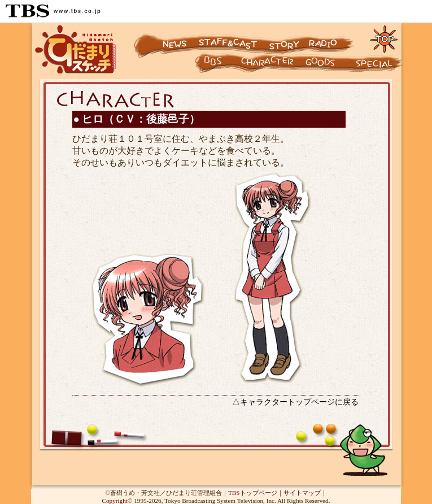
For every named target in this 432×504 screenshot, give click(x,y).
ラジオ (334, 38)
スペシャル (378, 65)
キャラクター (204, 65)
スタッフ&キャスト (230, 38)
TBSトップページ (253, 493)
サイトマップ (302, 493)
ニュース (165, 38)
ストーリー (283, 38)
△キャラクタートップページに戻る (295, 402)
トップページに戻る (384, 38)
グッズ (328, 65)
